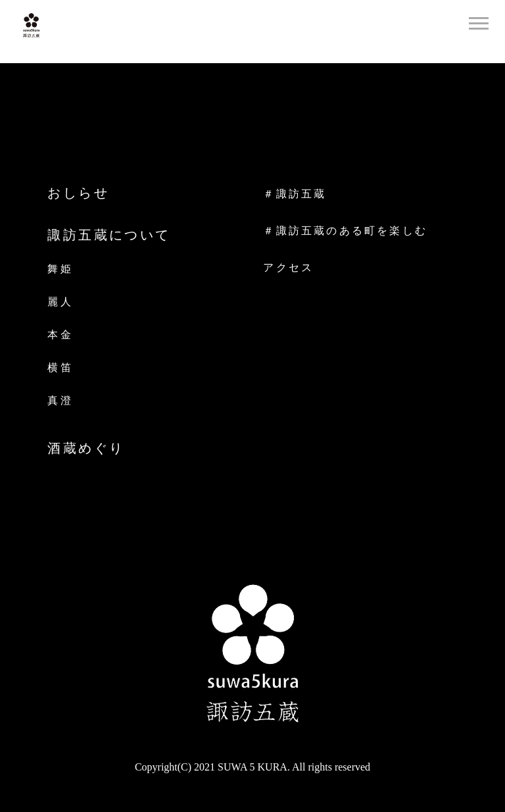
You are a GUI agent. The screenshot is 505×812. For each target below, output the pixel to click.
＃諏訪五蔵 (295, 194)
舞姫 (60, 269)
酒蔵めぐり (86, 448)
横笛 (60, 368)
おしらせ (78, 193)
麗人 (60, 302)
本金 (60, 335)
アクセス (288, 268)
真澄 (60, 400)
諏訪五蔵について (109, 235)
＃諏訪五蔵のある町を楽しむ (345, 231)
